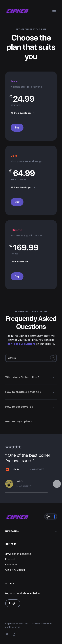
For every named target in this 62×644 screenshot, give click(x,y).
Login (13, 603)
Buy (17, 128)
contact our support (21, 344)
